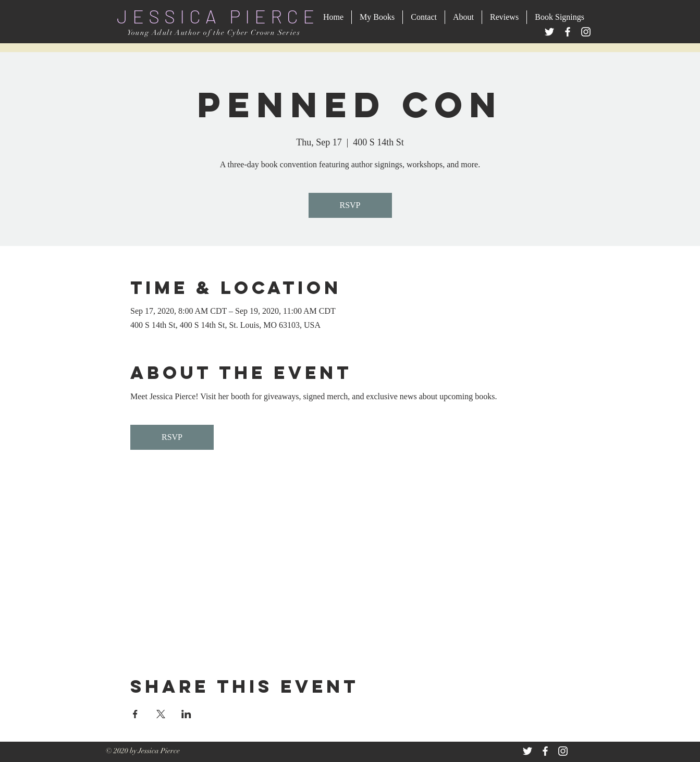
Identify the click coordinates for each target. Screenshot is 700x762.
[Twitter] (549, 32)
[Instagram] (586, 32)
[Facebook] (568, 32)
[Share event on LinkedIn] (186, 714)
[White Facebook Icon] (545, 751)
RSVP (350, 205)
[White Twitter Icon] (527, 751)
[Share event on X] (161, 714)
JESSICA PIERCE (218, 16)
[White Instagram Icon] (563, 751)
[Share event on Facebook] (135, 714)
